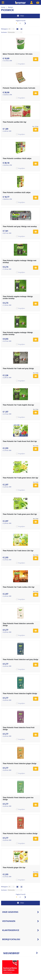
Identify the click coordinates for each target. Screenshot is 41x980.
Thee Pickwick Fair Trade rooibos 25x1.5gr (19, 587)
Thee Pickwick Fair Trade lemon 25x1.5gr (18, 551)
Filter (21, 16)
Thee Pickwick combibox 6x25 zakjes (17, 192)
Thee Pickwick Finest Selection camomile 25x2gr (18, 624)
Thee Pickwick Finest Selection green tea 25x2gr (18, 798)
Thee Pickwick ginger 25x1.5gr (14, 867)
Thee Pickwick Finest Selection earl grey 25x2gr (20, 659)
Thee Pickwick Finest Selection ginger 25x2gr (20, 763)
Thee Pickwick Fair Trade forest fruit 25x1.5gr (20, 441)
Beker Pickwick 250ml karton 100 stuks (18, 54)
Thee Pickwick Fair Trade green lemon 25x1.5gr (20, 478)
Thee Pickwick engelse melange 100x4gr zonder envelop (18, 333)
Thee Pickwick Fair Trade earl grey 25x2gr (18, 368)
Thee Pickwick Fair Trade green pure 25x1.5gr (20, 514)
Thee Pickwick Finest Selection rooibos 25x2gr (20, 833)
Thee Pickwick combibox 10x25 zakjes (17, 158)
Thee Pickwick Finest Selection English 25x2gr (20, 693)
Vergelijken (22, 64)
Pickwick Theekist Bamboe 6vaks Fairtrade (19, 88)
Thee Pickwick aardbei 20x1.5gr (15, 122)
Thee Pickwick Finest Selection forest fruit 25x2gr (19, 728)
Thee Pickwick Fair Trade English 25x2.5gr (18, 405)
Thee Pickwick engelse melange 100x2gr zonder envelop (18, 297)
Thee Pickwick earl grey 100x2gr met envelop (20, 226)
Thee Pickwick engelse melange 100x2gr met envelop (20, 261)
